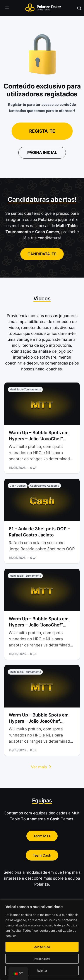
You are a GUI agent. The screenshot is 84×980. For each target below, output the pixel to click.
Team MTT (42, 836)
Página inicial (42, 153)
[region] (42, 940)
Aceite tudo (42, 947)
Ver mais (42, 767)
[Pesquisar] (79, 8)
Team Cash (42, 855)
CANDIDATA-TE (42, 254)
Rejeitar (42, 970)
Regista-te (42, 131)
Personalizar (42, 959)
